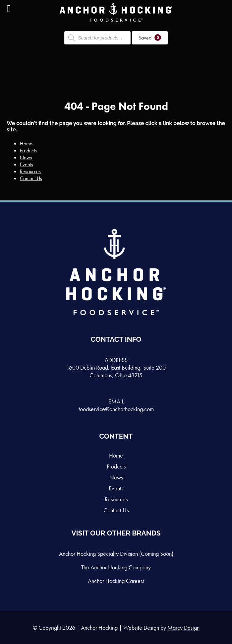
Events (27, 164)
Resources (30, 171)
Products (28, 150)
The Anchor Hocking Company (116, 567)
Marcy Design (183, 628)
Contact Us (31, 178)
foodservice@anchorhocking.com (116, 409)
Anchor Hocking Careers (116, 581)
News (26, 157)
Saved (150, 38)
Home (26, 143)
